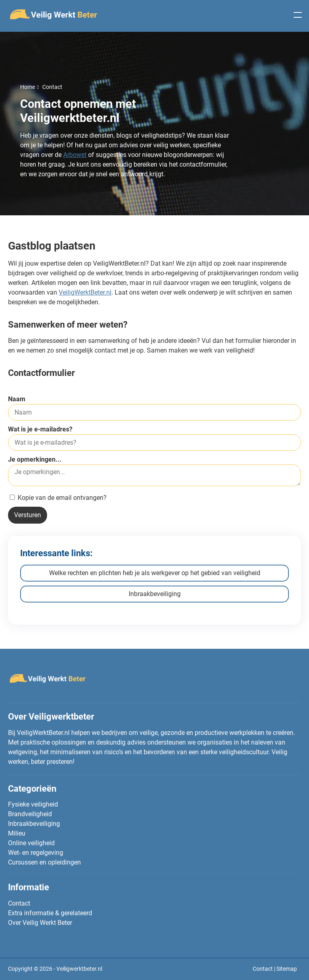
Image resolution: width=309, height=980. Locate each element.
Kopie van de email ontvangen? (58, 498)
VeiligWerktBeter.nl (85, 292)
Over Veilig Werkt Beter (40, 923)
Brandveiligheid (30, 814)
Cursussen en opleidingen (44, 862)
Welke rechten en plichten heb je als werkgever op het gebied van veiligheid (155, 573)
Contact (19, 903)
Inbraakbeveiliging (155, 594)
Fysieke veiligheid (33, 804)
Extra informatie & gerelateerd (50, 913)
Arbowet (75, 155)
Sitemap (287, 969)
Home (28, 87)
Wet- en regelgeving (36, 853)
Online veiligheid (31, 843)
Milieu (17, 833)
